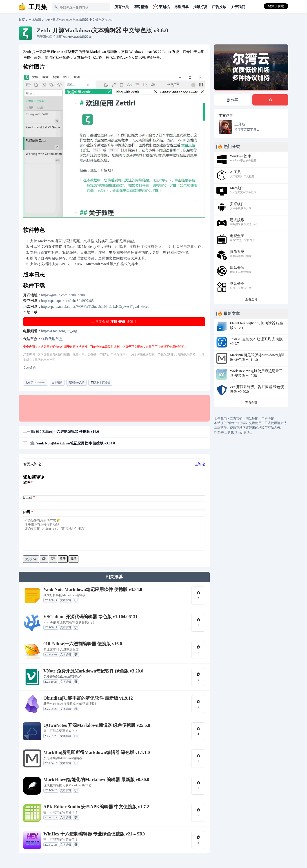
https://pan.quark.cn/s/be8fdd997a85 (67, 301)
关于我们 (238, 7)
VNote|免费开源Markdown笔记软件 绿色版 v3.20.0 (93, 676)
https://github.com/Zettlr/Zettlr (63, 295)
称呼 (27, 482)
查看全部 (251, 299)
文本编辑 (35, 20)
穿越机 (161, 7)
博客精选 (140, 7)
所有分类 (122, 7)
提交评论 (31, 564)
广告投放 (219, 7)
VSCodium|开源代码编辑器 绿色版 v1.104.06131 (90, 622)
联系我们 (236, 419)
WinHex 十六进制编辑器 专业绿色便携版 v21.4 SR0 (94, 839)
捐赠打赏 (200, 7)
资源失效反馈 (76, 382)
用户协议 (268, 419)
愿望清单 (181, 7)
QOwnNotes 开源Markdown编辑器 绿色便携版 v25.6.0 (97, 731)
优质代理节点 (52, 339)
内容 (27, 512)
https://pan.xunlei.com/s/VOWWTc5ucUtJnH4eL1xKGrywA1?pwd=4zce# (95, 307)
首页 (22, 20)
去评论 (200, 464)
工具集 (229, 432)
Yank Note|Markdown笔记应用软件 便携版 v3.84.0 (93, 595)
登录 (122, 322)
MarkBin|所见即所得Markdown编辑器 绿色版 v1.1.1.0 (97, 758)
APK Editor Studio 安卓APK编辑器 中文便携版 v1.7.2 (96, 812)
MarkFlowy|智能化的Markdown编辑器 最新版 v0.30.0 (96, 785)
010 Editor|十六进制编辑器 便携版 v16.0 (83, 649)
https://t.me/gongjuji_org (59, 331)
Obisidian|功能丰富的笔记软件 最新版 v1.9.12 (88, 703)
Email (28, 497)
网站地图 (252, 419)
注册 (114, 322)
